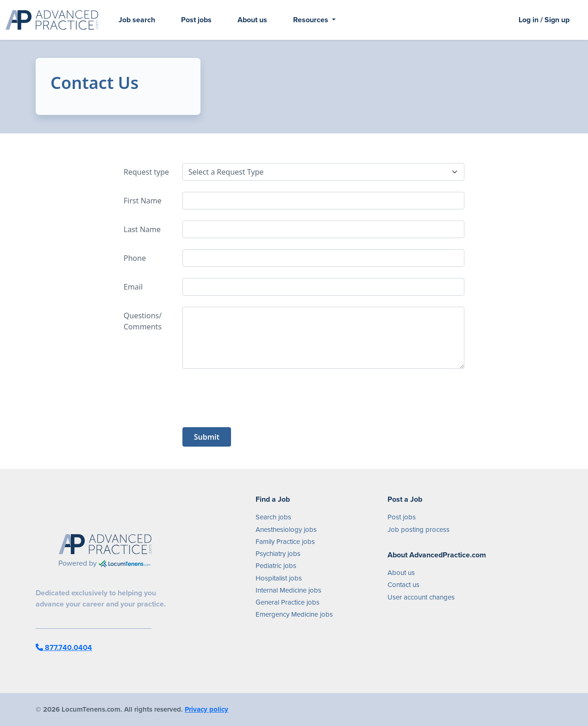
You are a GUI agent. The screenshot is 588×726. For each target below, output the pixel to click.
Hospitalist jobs (279, 578)
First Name (143, 201)
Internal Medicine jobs (288, 590)
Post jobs (196, 20)
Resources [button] (312, 20)
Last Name (142, 229)
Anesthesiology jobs (286, 530)
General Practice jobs (288, 602)
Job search (137, 20)
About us (252, 20)
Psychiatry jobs (278, 554)
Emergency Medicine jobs (294, 614)
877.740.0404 (64, 647)
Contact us (403, 585)
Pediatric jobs (276, 566)
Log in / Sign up (544, 20)
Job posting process (419, 530)
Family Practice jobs (285, 542)
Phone (135, 258)
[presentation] (253, 398)
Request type (146, 172)
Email (133, 287)
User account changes (421, 597)
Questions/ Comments (143, 321)
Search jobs (273, 517)
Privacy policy (206, 709)
